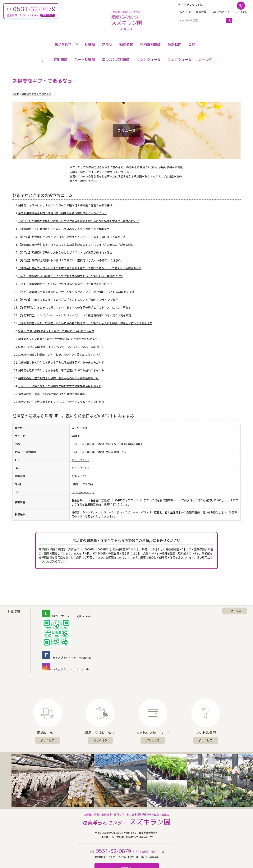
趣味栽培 (174, 45)
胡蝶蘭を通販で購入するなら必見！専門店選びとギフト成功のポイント (61, 370)
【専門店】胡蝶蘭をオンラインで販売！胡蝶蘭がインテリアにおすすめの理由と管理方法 (72, 237)
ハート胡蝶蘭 (85, 60)
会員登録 (201, 12)
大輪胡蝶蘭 (59, 60)
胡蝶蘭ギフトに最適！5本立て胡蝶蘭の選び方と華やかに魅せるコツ (59, 339)
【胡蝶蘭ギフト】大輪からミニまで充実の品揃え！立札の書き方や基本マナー (65, 229)
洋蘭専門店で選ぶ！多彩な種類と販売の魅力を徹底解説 (52, 394)
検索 (229, 21)
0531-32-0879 (80, 460)
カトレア (205, 60)
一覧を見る (235, 611)
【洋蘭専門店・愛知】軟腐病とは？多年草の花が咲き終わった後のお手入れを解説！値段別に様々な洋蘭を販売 (85, 323)
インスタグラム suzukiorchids (66, 669)
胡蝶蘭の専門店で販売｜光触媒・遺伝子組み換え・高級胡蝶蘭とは (58, 378)
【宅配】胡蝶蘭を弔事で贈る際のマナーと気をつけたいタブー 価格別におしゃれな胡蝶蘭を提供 (76, 292)
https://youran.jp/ (83, 492)
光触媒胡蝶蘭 (150, 45)
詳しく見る (48, 740)
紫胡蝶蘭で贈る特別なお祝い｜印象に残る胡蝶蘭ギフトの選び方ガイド (61, 362)
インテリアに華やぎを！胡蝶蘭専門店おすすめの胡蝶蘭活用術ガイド (60, 386)
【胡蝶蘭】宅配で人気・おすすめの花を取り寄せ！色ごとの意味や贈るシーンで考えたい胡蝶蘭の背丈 (80, 268)
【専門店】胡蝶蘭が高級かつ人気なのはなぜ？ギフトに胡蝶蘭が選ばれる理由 (65, 252)
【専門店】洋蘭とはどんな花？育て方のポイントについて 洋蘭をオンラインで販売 (68, 300)
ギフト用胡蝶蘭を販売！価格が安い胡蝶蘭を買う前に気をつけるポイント (62, 213)
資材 (192, 45)
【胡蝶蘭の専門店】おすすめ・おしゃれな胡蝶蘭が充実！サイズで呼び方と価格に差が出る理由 (76, 245)
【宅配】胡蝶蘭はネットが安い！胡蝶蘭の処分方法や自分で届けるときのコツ (65, 284)
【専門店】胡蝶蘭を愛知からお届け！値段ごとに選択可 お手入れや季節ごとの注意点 (69, 260)
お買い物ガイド (221, 12)
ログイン (186, 12)
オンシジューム (149, 60)
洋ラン (107, 45)
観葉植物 (126, 45)
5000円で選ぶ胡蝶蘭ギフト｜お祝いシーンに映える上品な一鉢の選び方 (61, 347)
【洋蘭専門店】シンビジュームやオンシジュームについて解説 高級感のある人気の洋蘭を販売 (75, 315)
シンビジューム (180, 60)
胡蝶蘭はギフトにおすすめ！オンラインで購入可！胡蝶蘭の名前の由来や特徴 (65, 205)
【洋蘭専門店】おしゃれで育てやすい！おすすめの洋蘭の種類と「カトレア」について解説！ (75, 307)
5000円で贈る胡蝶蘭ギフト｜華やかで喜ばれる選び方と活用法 (56, 331)
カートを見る (241, 12)
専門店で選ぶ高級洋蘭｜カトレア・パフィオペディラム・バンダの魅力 (61, 402)
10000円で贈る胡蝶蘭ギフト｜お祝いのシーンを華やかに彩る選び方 (60, 355)
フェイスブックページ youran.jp (67, 658)
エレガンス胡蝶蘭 (116, 60)
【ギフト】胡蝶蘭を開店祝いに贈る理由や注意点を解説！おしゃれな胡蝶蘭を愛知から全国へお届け (79, 221)
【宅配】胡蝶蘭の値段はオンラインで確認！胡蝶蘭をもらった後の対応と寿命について (71, 276)
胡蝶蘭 (90, 45)
